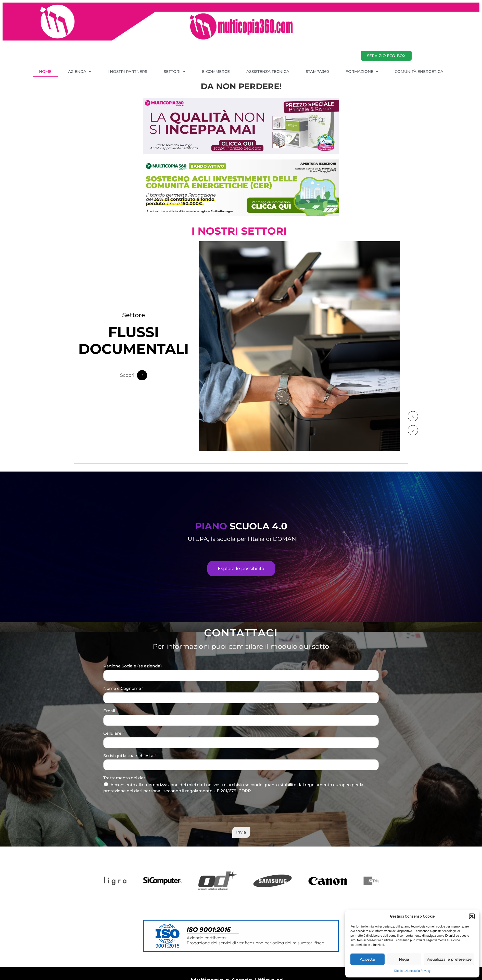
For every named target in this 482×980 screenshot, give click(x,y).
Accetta (367, 959)
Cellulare (114, 733)
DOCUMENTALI (134, 341)
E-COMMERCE (216, 71)
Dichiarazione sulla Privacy (412, 971)
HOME (45, 71)
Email (110, 711)
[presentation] (142, 818)
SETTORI (175, 71)
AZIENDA (80, 71)
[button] (472, 916)
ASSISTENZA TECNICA (268, 71)
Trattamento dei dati (126, 778)
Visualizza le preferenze (449, 959)
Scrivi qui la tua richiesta (130, 756)
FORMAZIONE (362, 71)
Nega (404, 959)
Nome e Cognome (123, 688)
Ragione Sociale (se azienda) (132, 666)
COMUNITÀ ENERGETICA (419, 71)
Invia (241, 832)
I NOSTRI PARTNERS (127, 71)
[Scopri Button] (134, 375)
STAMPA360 (317, 71)
